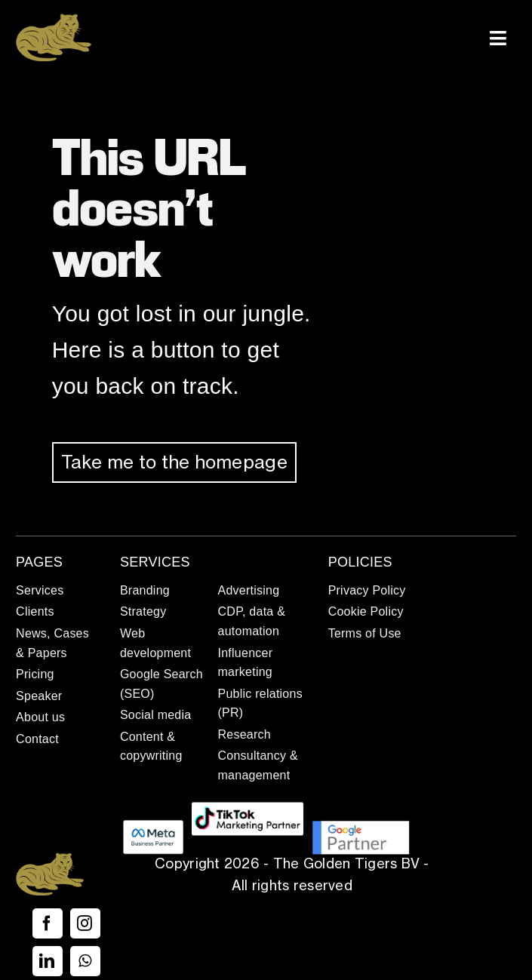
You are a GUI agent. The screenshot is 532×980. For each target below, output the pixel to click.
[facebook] (48, 923)
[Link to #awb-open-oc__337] (498, 38)
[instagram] (85, 923)
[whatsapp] (85, 961)
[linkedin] (48, 961)
